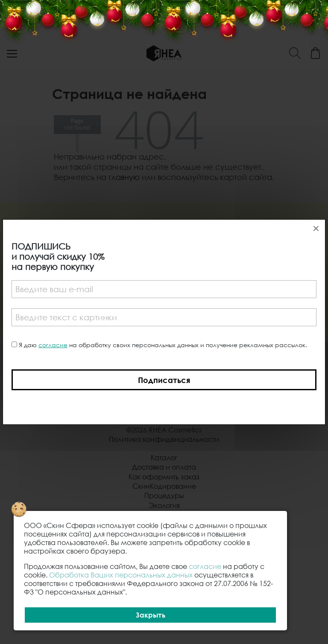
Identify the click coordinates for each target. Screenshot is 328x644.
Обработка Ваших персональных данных (121, 575)
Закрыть (151, 615)
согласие (53, 345)
